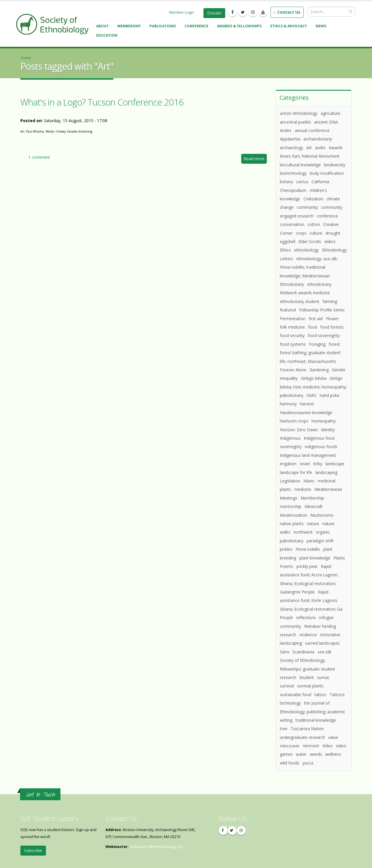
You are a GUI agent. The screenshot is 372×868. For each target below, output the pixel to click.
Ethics (285, 250)
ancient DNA (326, 122)
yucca (308, 763)
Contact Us (287, 12)
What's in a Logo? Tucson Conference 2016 (102, 102)
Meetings (289, 498)
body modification (327, 173)
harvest (307, 404)
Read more (255, 159)
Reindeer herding (320, 626)
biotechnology (293, 173)
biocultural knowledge (300, 165)
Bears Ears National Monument (310, 156)
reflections (306, 617)
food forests (332, 327)
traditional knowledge (316, 720)
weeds (316, 754)
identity (328, 430)
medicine (303, 489)
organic (323, 532)
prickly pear (307, 566)
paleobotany (292, 541)
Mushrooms (322, 515)
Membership (130, 27)
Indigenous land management (308, 455)
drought (333, 233)
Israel (305, 464)
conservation (292, 224)
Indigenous (290, 438)
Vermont (311, 746)
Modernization (294, 515)
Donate (214, 13)
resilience (308, 635)
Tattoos (337, 695)
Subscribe (33, 850)
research (288, 635)
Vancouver (290, 746)
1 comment (39, 157)
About (103, 27)
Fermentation (293, 319)
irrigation (288, 464)
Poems (287, 566)
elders (330, 241)
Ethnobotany (292, 284)
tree (284, 729)
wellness (333, 754)
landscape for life (296, 472)
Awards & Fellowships (240, 27)
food (313, 327)
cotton (314, 224)
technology (290, 703)
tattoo (320, 695)
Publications (163, 27)
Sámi (285, 652)
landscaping (326, 472)
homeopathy (324, 421)
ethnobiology (306, 250)
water (301, 754)
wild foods (290, 763)
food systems (293, 344)
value (333, 737)
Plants (339, 558)
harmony (288, 404)
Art (309, 148)
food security (292, 335)
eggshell (288, 241)
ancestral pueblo (295, 122)
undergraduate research (302, 737)
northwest (303, 532)
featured (288, 310)
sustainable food (296, 695)
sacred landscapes (322, 643)
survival (287, 686)
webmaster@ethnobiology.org (156, 847)
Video (328, 746)
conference (327, 216)
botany (286, 182)
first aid (316, 319)
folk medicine (292, 327)
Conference (197, 27)
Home (26, 58)
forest (334, 344)
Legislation (290, 481)
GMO (312, 395)
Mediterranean (328, 489)
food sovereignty (324, 335)
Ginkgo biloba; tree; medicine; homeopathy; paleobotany (313, 387)
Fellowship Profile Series (322, 310)
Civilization (313, 199)
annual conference (312, 130)
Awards (336, 148)
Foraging (317, 344)
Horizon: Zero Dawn (299, 430)
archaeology (291, 148)
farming (330, 301)
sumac (323, 677)
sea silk (324, 652)
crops (301, 233)
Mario (309, 481)
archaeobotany (318, 139)
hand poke (330, 395)
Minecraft (314, 506)
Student (307, 677)
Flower (332, 319)
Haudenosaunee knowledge (306, 412)
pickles (286, 549)
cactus (302, 182)
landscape (335, 464)
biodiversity (335, 165)
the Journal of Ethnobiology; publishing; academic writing (313, 712)
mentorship (291, 506)
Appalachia (290, 139)
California (320, 182)
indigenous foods (321, 447)
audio (320, 148)
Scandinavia (303, 652)
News (322, 27)
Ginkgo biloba (314, 378)
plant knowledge (315, 558)
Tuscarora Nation (307, 729)
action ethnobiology (299, 113)
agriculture (330, 113)
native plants (292, 524)
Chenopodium (293, 190)
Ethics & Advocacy (289, 27)
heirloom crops (294, 421)
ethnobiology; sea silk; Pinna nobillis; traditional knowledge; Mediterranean (309, 267)
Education (108, 36)
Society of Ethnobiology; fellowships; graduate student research (307, 669)
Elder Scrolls (310, 241)
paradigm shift (320, 541)
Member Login (182, 12)
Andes (286, 130)
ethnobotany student (300, 301)
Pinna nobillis (308, 549)
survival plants (310, 686)
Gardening (319, 370)
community (307, 207)
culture (316, 233)
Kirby (318, 464)
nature (313, 524)
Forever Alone (293, 370)
